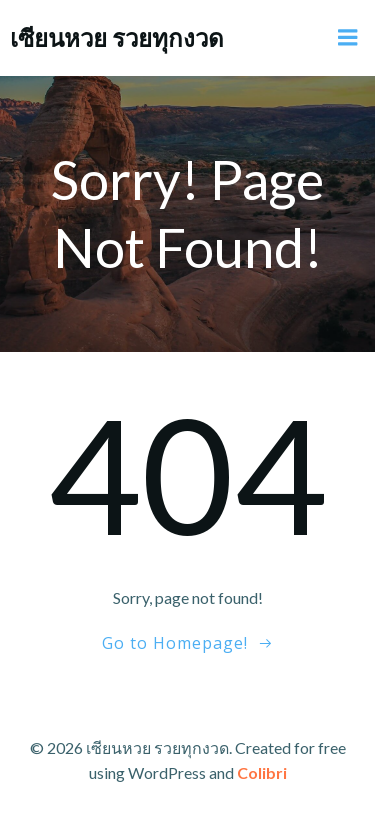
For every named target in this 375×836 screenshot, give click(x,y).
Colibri (262, 772)
